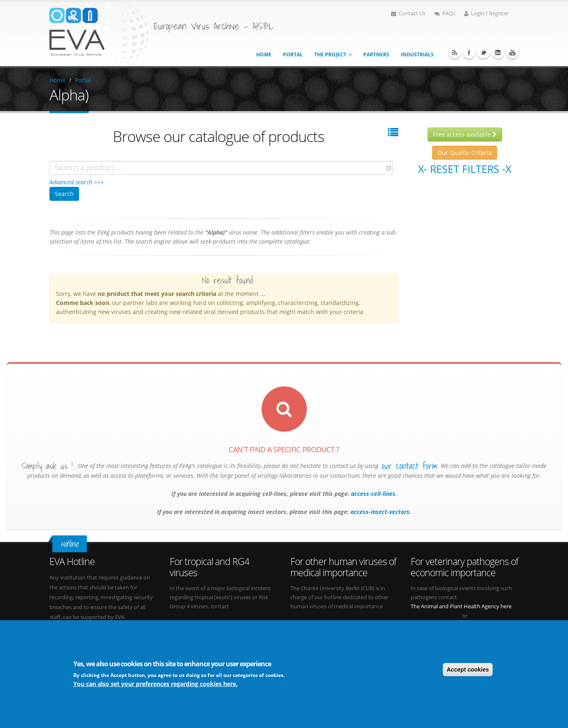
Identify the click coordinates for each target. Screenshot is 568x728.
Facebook (469, 53)
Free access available (465, 134)
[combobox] (221, 168)
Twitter (484, 53)
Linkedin (498, 53)
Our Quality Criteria (465, 152)
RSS (455, 53)
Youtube (512, 53)
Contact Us (408, 13)
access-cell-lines (372, 494)
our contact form (410, 466)
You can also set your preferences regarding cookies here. (155, 684)
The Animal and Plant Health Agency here (461, 606)
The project (330, 55)
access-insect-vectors (379, 512)
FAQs (445, 13)
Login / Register (486, 13)
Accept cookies (468, 670)
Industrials (417, 55)
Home (264, 55)
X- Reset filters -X (465, 169)
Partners (376, 55)
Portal (293, 55)
